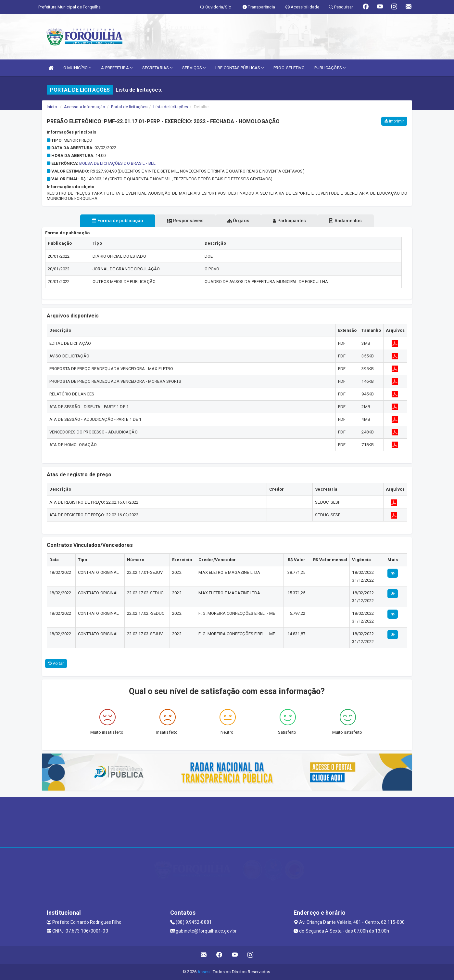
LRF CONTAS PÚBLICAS (240, 68)
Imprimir (394, 121)
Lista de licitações (171, 107)
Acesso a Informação (85, 107)
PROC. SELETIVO (289, 68)
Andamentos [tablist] (353, 221)
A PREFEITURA (117, 68)
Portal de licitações (129, 107)
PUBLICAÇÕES (330, 68)
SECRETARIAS (157, 68)
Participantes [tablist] (293, 221)
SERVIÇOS (194, 68)
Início (52, 107)
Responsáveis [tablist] (182, 221)
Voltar (56, 664)
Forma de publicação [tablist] (110, 221)
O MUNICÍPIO (77, 68)
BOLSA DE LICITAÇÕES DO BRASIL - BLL (117, 163)
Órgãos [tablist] (238, 221)
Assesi (204, 972)
